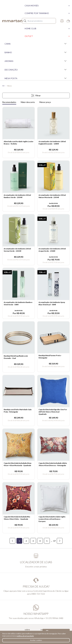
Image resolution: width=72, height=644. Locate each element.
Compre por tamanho (47, 13)
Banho (36, 52)
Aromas (36, 61)
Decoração (36, 70)
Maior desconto (28, 102)
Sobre (27, 630)
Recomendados (9, 102)
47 (55, 541)
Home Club (47, 28)
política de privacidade (25, 636)
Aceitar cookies (36, 640)
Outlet (47, 36)
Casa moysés (47, 6)
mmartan (12, 21)
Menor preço (45, 102)
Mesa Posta (36, 78)
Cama (36, 44)
